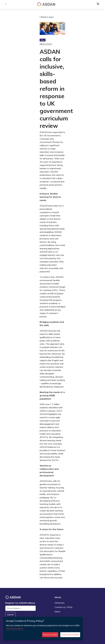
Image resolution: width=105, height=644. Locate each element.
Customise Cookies (70, 635)
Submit (10, 615)
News (57, 612)
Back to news (47, 17)
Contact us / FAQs (64, 607)
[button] (6, 4)
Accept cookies (50, 635)
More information (15, 628)
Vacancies (60, 603)
